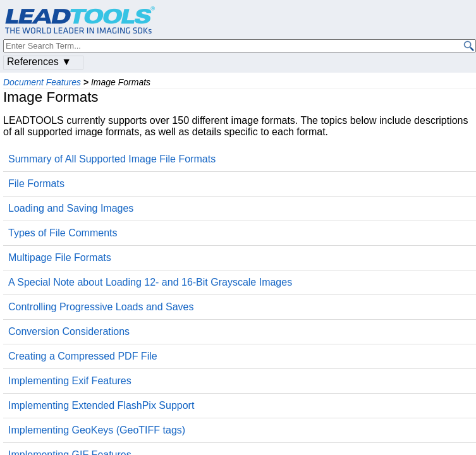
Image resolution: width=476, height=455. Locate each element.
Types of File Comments (63, 233)
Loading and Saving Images (71, 208)
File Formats (36, 184)
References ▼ (39, 62)
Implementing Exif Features (70, 381)
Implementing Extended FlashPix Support (101, 405)
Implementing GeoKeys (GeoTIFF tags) (97, 430)
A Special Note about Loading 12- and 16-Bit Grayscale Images (150, 282)
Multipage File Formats (60, 258)
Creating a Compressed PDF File (83, 356)
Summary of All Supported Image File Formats (112, 159)
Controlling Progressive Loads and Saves (101, 307)
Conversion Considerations (69, 331)
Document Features (42, 82)
